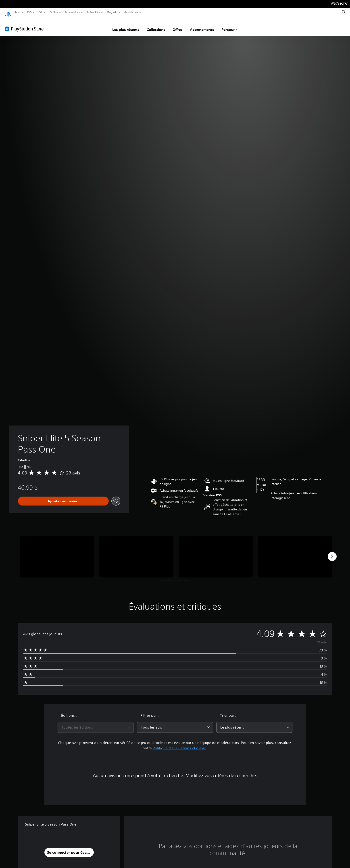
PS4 (40, 12)
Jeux (18, 12)
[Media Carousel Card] (57, 552)
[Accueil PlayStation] (8, 12)
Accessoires (72, 12)
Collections (156, 25)
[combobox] (96, 723)
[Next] (332, 552)
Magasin (112, 12)
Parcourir (229, 25)
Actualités (93, 12)
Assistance (131, 12)
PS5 (29, 12)
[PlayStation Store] (26, 24)
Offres (178, 25)
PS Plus (53, 12)
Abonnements (202, 25)
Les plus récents (126, 25)
